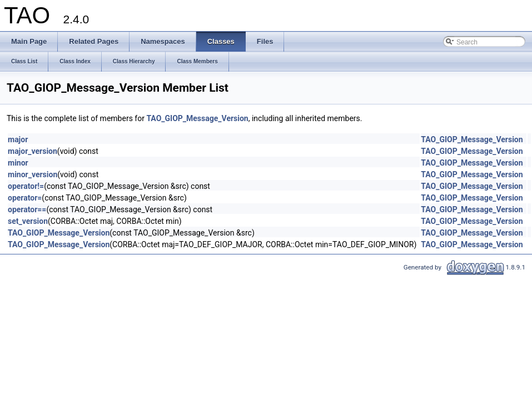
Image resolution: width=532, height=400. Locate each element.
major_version (33, 151)
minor (18, 163)
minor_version (33, 174)
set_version (28, 221)
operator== (27, 209)
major (18, 139)
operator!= (26, 186)
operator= (25, 198)
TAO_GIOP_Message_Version (197, 118)
